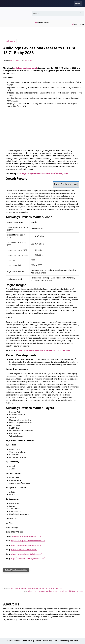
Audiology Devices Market (16, 570)
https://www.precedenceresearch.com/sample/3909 (43, 174)
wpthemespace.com (68, 641)
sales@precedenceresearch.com (26, 536)
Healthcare (10, 41)
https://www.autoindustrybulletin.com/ (28, 559)
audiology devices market (25, 68)
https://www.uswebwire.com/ (24, 550)
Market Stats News (24, 641)
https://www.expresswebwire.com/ (26, 545)
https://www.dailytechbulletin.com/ (26, 554)
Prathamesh (28, 60)
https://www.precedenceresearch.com (28, 541)
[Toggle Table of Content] (74, 185)
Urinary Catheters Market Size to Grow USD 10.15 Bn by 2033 (43, 350)
